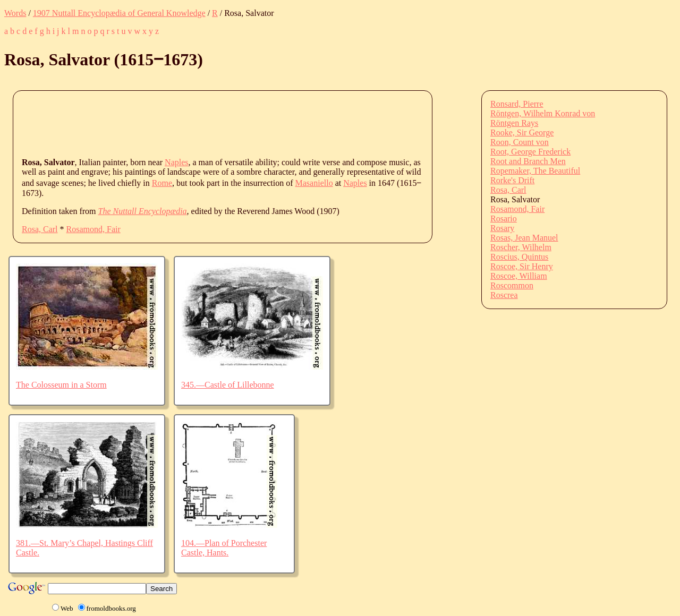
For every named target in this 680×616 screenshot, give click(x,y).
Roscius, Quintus (519, 257)
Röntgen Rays (514, 123)
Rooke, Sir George (522, 132)
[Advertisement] (215, 123)
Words (15, 13)
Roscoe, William (519, 276)
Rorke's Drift (512, 180)
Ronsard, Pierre (517, 104)
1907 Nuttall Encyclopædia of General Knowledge (119, 13)
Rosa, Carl (40, 229)
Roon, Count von (520, 142)
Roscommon (512, 285)
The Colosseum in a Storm (61, 385)
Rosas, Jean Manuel (524, 238)
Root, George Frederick (530, 152)
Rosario (504, 219)
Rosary (502, 228)
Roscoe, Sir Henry (522, 266)
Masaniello (314, 183)
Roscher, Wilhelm (521, 247)
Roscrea (504, 295)
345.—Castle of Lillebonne (228, 385)
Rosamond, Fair (93, 229)
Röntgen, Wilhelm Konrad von (543, 113)
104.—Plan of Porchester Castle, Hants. (224, 548)
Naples (176, 162)
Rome (162, 183)
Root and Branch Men (528, 161)
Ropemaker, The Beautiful (535, 171)
